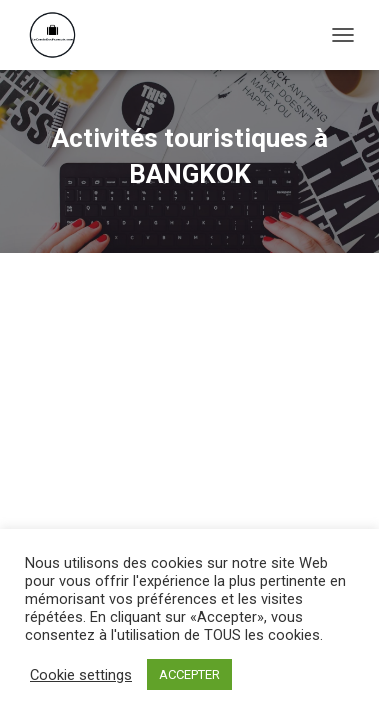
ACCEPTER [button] (189, 674)
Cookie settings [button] (81, 675)
